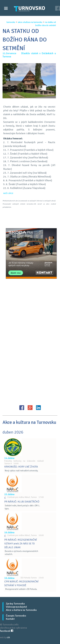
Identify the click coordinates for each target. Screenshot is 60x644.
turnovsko (11, 22)
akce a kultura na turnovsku (30, 22)
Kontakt (10, 619)
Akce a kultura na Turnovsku (21, 610)
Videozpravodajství (16, 607)
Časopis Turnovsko (16, 616)
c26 (8, 637)
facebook (7, 631)
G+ (30, 408)
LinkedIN (38, 408)
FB (22, 408)
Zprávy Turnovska (15, 604)
